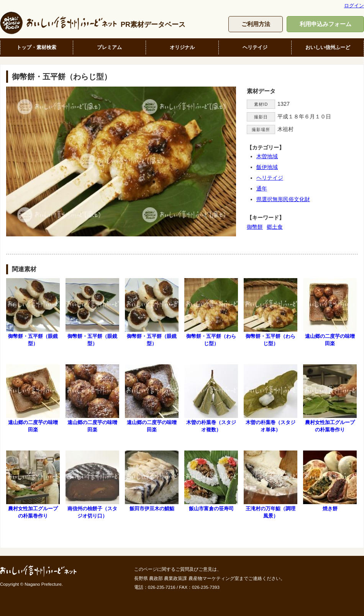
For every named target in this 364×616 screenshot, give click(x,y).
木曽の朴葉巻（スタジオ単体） (271, 398)
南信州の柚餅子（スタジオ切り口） (92, 485)
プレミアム (109, 47)
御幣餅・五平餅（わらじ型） (211, 312)
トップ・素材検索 (36, 47)
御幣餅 (255, 227)
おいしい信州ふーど (328, 47)
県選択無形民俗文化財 (283, 199)
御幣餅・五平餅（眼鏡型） (33, 312)
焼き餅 (330, 481)
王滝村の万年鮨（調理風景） (271, 485)
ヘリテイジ (255, 47)
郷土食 (275, 227)
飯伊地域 (267, 167)
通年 (262, 188)
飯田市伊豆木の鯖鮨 (152, 481)
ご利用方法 (256, 24)
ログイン (354, 6)
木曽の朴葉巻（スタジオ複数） (211, 398)
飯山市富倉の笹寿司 (211, 481)
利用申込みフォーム (325, 24)
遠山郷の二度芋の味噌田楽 (330, 312)
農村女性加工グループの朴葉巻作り (330, 398)
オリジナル (182, 47)
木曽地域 (267, 156)
